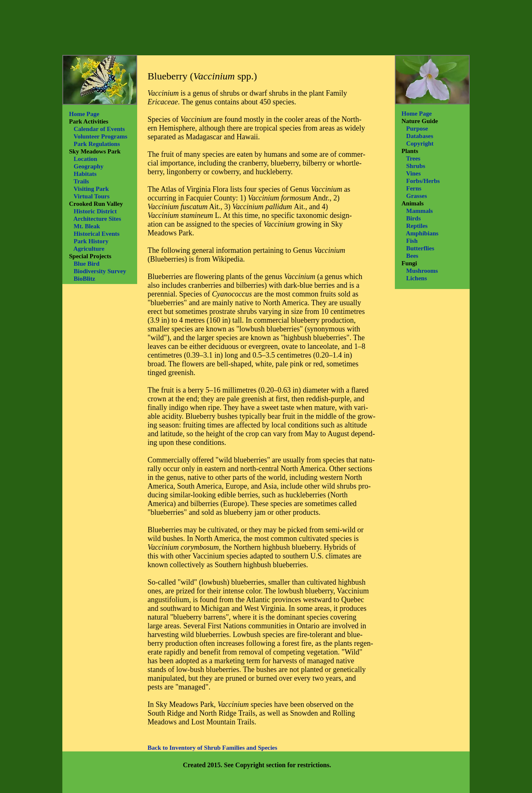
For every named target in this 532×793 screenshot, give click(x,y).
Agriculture (89, 249)
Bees (412, 256)
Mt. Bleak (87, 226)
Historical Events (96, 234)
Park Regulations (97, 144)
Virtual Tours (92, 196)
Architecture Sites (97, 219)
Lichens (416, 278)
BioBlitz (84, 279)
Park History (91, 241)
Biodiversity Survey (100, 271)
